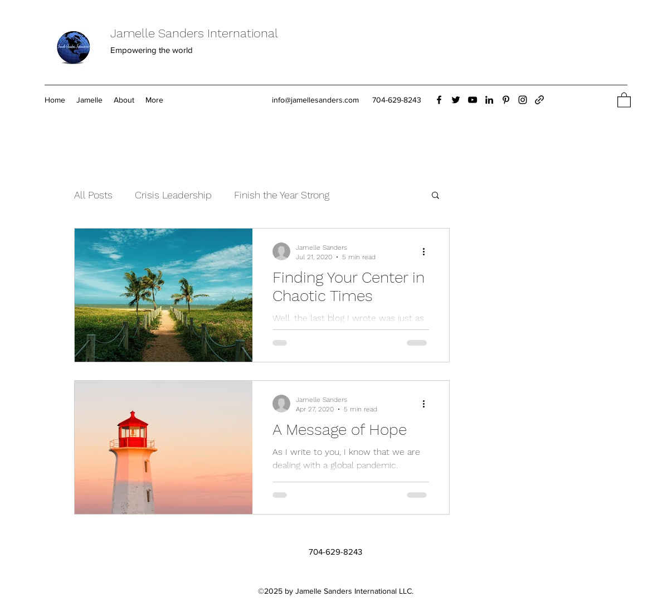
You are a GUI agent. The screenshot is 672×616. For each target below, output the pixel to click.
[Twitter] (456, 100)
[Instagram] (523, 100)
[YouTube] (473, 100)
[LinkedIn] (489, 100)
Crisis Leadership (173, 195)
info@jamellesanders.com (315, 100)
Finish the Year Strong (282, 195)
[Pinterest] (506, 100)
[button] (624, 100)
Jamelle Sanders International (194, 33)
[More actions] (427, 251)
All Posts (93, 195)
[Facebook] (439, 100)
